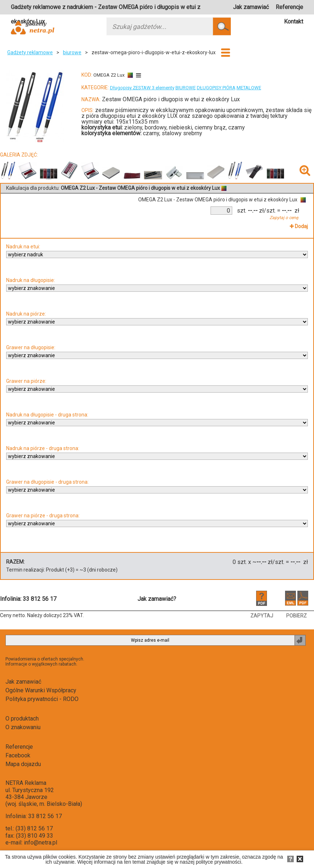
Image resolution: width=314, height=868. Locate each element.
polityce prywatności (218, 862)
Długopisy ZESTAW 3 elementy (142, 88)
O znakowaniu (23, 727)
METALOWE (249, 88)
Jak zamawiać (251, 7)
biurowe (72, 52)
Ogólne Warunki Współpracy (41, 690)
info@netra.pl (41, 843)
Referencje (289, 7)
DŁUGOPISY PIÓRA (216, 88)
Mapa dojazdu (23, 764)
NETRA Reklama (26, 783)
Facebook (18, 755)
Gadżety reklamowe (30, 52)
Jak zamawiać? (157, 599)
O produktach (22, 719)
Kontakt (294, 22)
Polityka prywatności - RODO (42, 699)
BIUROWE (186, 88)
